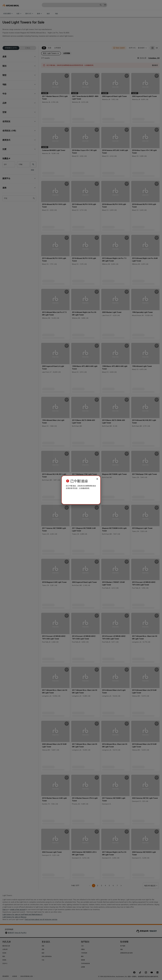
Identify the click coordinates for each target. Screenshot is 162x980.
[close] (97, 479)
